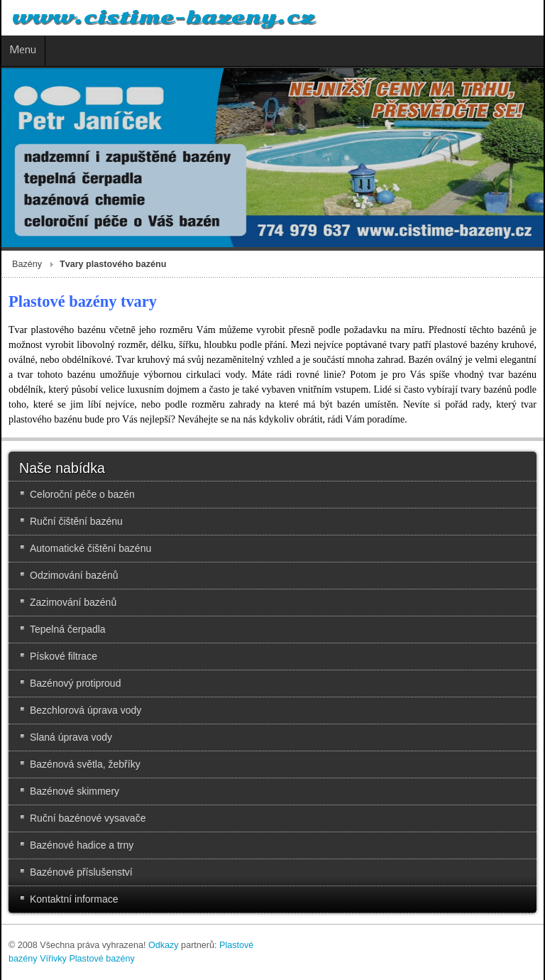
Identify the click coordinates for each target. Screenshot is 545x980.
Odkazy (164, 945)
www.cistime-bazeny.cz (163, 18)
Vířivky (53, 959)
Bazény (27, 264)
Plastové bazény (101, 959)
